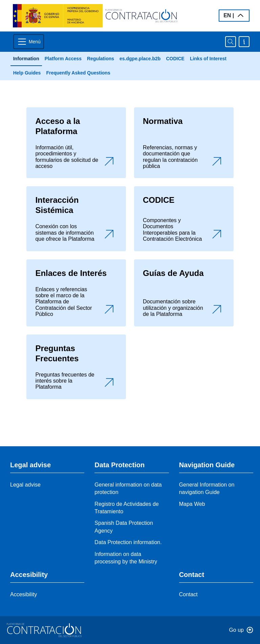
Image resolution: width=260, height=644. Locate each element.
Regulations (101, 59)
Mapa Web (192, 504)
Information (26, 59)
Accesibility (24, 594)
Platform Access (63, 59)
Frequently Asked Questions (78, 73)
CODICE (175, 59)
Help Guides (27, 73)
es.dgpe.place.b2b (140, 59)
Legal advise (25, 485)
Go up (236, 630)
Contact (188, 594)
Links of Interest (208, 59)
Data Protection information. (128, 542)
